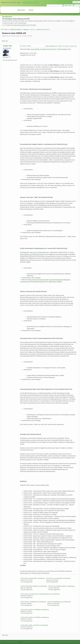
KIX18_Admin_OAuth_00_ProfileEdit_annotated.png (35, 610)
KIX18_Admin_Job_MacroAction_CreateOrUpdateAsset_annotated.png (40, 594)
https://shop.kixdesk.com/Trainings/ (25, 25)
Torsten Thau (7, 46)
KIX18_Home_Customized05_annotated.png (58, 578)
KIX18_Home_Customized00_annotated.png (33, 578)
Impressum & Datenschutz (46, 642)
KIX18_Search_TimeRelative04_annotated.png (33, 602)
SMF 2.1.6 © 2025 (5, 642)
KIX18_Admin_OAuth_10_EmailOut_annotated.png (34, 625)
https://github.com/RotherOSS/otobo (32, 254)
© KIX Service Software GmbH (30, 642)
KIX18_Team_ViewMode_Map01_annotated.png (61, 586)
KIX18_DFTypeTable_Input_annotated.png (59, 602)
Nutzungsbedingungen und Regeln (63, 642)
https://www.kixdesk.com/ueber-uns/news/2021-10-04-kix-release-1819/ (49, 49)
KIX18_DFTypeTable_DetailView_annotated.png (34, 586)
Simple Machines (15, 642)
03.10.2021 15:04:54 (25, 46)
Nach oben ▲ (76, 642)
